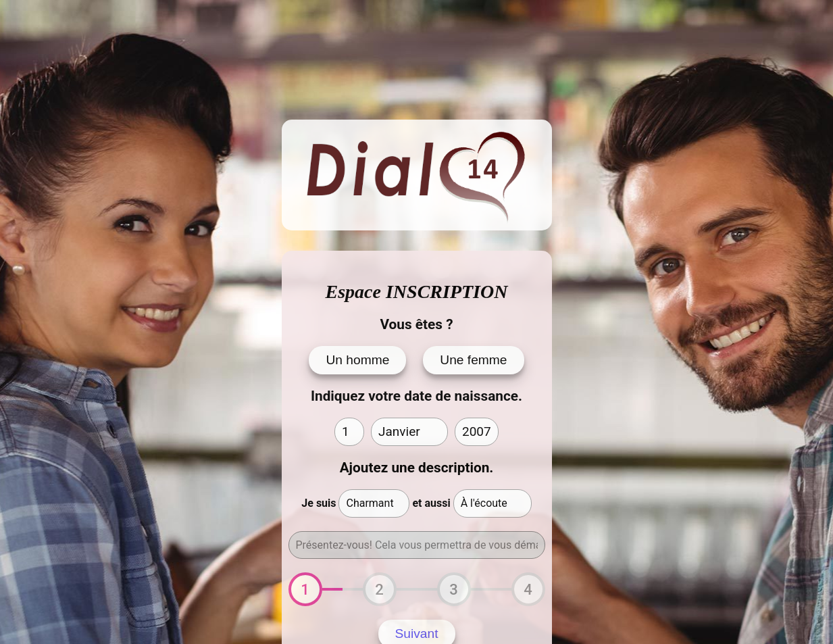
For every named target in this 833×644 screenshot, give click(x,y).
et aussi (431, 503)
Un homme (357, 360)
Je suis (319, 503)
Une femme (473, 360)
